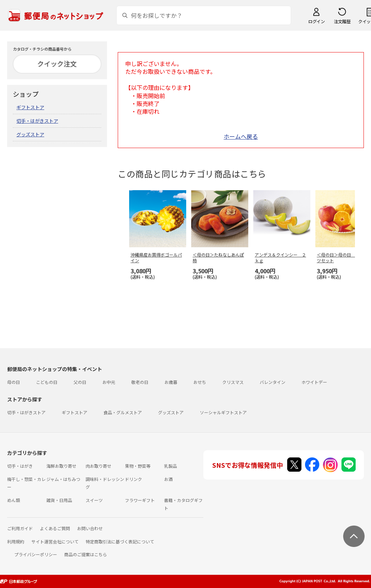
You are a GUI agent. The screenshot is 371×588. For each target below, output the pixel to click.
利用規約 (16, 541)
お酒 (168, 479)
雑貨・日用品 (59, 500)
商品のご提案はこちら (86, 554)
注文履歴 (342, 21)
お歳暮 (171, 382)
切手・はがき (20, 466)
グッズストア (30, 134)
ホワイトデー (314, 382)
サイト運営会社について (55, 541)
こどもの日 (47, 382)
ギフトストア (30, 107)
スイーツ (94, 500)
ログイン (316, 21)
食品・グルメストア (123, 412)
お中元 (109, 382)
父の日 (80, 382)
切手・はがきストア (37, 121)
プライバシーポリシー (36, 554)
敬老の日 (140, 382)
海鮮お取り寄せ (61, 466)
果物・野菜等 (138, 466)
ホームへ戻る (241, 136)
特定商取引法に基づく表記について (120, 541)
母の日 (14, 382)
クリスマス (233, 382)
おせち (200, 382)
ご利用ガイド (20, 528)
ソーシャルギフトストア (223, 412)
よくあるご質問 (55, 528)
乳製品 (171, 466)
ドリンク (133, 479)
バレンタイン (273, 382)
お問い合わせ (90, 528)
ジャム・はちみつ (63, 479)
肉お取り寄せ (98, 466)
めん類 (14, 500)
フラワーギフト (140, 500)
